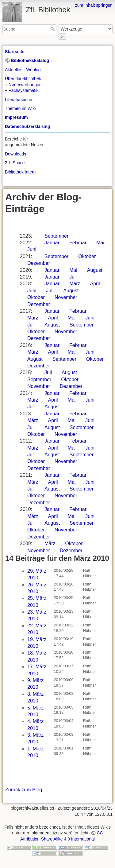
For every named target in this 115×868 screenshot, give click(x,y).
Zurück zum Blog (24, 790)
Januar (52, 243)
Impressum (16, 117)
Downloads (15, 154)
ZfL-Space (15, 163)
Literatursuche (19, 100)
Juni (32, 249)
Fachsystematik (23, 90)
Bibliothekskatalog (30, 60)
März (75, 284)
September (56, 236)
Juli (73, 277)
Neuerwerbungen (25, 85)
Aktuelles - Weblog (23, 70)
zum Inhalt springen (94, 5)
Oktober (87, 256)
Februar (78, 243)
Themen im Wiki (20, 108)
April (95, 284)
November (66, 297)
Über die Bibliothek (23, 78)
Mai (100, 243)
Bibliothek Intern (20, 172)
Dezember (39, 263)
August (95, 270)
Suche (53, 29)
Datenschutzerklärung (27, 126)
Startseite (15, 52)
